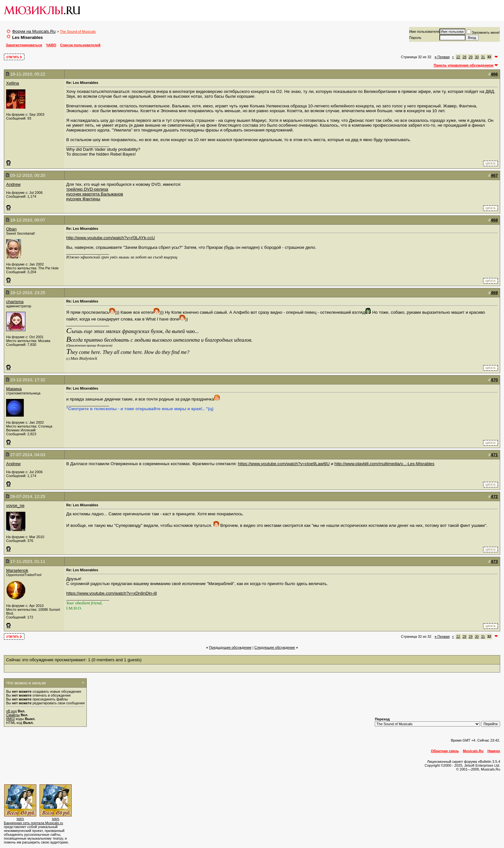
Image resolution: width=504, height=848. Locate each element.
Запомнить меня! (483, 32)
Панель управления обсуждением (464, 65)
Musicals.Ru (473, 751)
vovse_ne (15, 505)
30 (477, 57)
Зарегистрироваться (24, 45)
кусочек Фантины (83, 199)
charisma (15, 302)
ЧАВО (51, 45)
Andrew (13, 184)
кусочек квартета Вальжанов (95, 194)
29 (471, 57)
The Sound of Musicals (78, 32)
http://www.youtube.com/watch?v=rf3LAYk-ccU (111, 238)
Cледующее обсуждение (274, 647)
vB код (11, 711)
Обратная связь (445, 751)
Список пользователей (80, 45)
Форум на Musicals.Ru (34, 31)
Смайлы (13, 715)
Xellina (13, 83)
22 (458, 57)
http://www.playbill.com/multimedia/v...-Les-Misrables (385, 464)
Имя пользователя (424, 32)
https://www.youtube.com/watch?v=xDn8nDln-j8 (112, 593)
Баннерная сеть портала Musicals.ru (33, 823)
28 (464, 57)
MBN (20, 819)
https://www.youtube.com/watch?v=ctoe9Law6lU (284, 464)
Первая (442, 57)
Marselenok (17, 570)
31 (483, 57)
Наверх (494, 751)
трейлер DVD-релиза (87, 189)
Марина (14, 389)
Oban (11, 229)
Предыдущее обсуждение (230, 647)
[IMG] (10, 719)
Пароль (415, 38)
